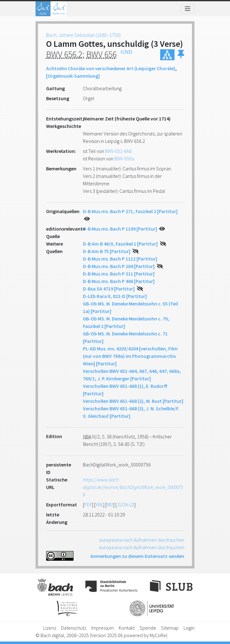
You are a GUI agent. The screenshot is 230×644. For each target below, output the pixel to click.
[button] (181, 55)
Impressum (103, 628)
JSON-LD (125, 505)
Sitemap (170, 628)
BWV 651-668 (118, 151)
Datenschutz (74, 628)
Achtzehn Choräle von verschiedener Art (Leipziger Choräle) (111, 68)
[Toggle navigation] (188, 9)
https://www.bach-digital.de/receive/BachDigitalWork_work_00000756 (133, 487)
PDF (88, 505)
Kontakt (127, 628)
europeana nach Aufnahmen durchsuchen (142, 540)
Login (189, 628)
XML (99, 505)
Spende (148, 628)
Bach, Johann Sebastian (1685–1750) (83, 35)
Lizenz (50, 628)
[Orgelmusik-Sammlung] (73, 76)
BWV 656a (124, 159)
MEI (110, 505)
